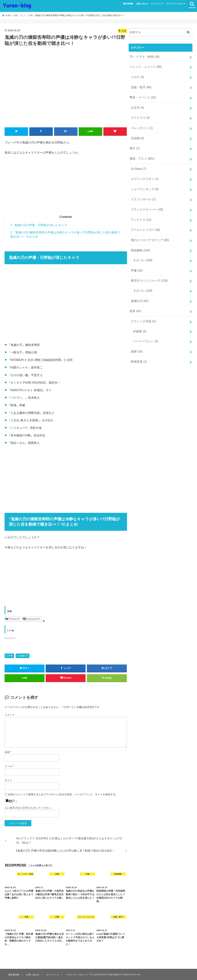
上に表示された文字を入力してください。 (29, 808)
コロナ (137, 76)
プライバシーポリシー (176, 4)
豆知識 (137, 134)
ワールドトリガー (144, 221)
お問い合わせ (142, 4)
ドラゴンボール (142, 192)
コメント (10, 715)
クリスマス (140, 115)
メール (9, 766)
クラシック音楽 (142, 308)
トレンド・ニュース (145, 66)
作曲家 (139, 318)
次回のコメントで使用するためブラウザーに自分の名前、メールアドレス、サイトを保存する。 (63, 794)
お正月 (137, 105)
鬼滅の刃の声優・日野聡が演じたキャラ (39, 225)
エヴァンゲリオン (144, 173)
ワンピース (140, 211)
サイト (8, 780)
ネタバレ (142, 250)
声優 (11, 656)
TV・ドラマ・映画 (143, 56)
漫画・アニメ (141, 153)
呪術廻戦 (140, 241)
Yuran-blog (17, 5)
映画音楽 (138, 346)
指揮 (136, 337)
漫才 (134, 144)
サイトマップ (157, 4)
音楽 (135, 298)
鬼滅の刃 (24, 656)
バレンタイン (141, 124)
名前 (8, 752)
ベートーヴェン (144, 327)
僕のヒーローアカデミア (149, 231)
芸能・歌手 (140, 86)
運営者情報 (128, 4)
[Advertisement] (66, 185)
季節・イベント (142, 95)
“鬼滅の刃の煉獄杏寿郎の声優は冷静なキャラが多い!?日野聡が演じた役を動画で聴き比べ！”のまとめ (65, 234)
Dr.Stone (138, 163)
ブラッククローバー (146, 202)
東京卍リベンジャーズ (148, 270)
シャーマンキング (144, 182)
